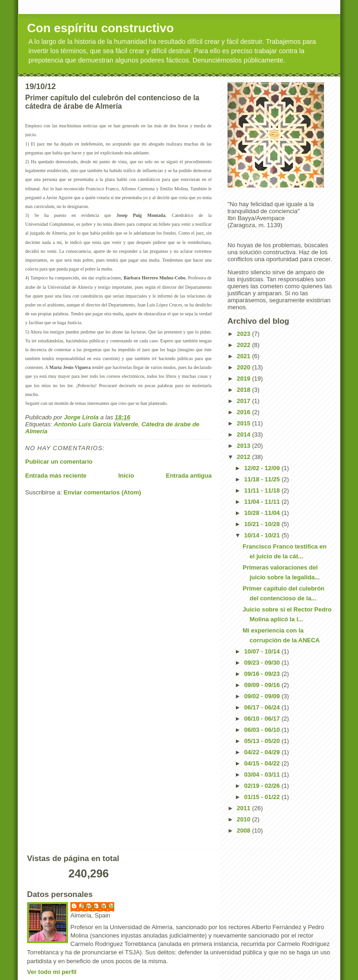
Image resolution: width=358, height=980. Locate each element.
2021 (244, 356)
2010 (244, 819)
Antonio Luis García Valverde (96, 424)
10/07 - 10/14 (263, 651)
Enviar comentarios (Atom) (102, 492)
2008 (244, 831)
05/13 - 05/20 (263, 741)
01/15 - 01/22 (263, 797)
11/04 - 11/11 (263, 502)
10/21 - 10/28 (263, 524)
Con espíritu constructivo (100, 28)
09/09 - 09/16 (263, 685)
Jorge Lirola (97, 906)
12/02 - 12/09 (263, 468)
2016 (244, 412)
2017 (244, 401)
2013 (244, 446)
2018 (244, 390)
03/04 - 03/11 (263, 775)
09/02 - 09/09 (263, 696)
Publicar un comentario (59, 462)
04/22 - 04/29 (263, 752)
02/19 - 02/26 (263, 786)
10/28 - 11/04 (263, 513)
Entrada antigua (189, 476)
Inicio (126, 476)
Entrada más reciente (56, 476)
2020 (244, 367)
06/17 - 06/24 (263, 707)
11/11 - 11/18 (263, 490)
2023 (244, 334)
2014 (244, 434)
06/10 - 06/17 (263, 719)
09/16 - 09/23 (263, 674)
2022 (244, 345)
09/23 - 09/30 (263, 663)
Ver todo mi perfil (52, 972)
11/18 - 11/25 (263, 479)
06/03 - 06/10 (263, 730)
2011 (244, 808)
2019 (244, 379)
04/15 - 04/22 (263, 763)
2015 (244, 423)
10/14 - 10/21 (263, 535)
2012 (244, 457)
